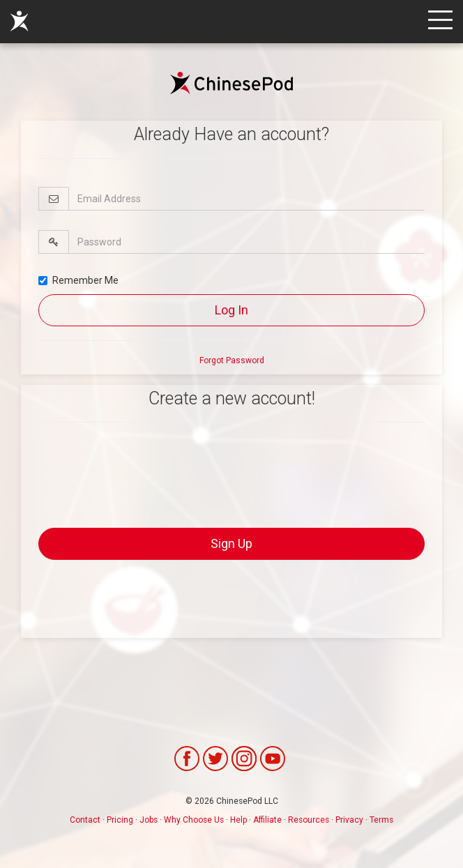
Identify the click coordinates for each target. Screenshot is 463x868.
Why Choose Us (194, 820)
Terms (381, 820)
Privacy (349, 820)
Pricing (120, 820)
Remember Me (78, 280)
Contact (85, 820)
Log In (231, 310)
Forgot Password (232, 360)
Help (238, 820)
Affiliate (267, 820)
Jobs (149, 820)
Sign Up (231, 543)
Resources (309, 820)
